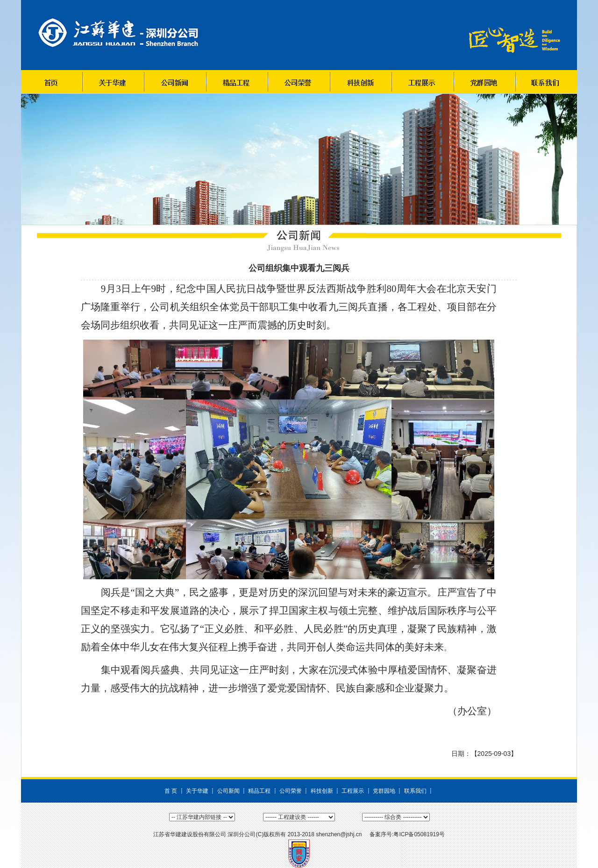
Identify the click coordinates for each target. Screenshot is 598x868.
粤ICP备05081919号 (419, 834)
